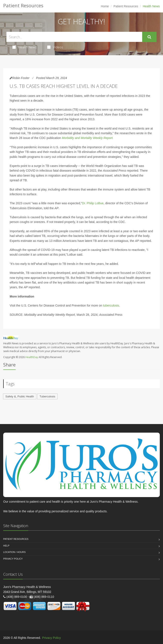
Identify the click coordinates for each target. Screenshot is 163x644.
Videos (55, 47)
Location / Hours (14, 552)
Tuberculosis (47, 396)
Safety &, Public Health (20, 396)
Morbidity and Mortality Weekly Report (87, 138)
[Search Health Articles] (74, 37)
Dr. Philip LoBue (93, 203)
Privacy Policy (13, 559)
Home (105, 6)
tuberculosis (111, 305)
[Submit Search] (149, 37)
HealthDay (32, 357)
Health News (25, 47)
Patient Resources (126, 6)
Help (6, 546)
